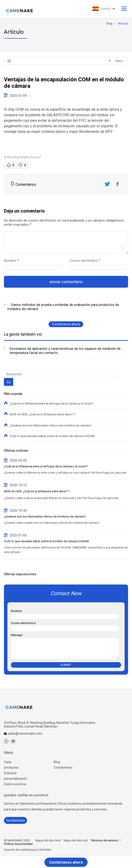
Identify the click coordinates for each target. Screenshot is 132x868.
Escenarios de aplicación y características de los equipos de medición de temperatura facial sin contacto (65, 351)
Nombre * (13, 261)
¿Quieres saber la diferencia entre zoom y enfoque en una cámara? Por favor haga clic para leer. (65, 473)
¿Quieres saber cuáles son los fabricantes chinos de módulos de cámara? (52, 523)
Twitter (107, 184)
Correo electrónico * (87, 261)
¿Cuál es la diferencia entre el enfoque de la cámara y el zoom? (52, 404)
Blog (57, 762)
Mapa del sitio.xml (76, 840)
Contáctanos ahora (66, 324)
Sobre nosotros (15, 784)
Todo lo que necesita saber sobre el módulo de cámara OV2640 (52, 436)
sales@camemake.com (25, 734)
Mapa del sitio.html (48, 840)
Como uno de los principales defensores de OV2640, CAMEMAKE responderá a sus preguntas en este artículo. (66, 550)
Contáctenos (63, 767)
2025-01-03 (18, 535)
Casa (8, 762)
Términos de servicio (104, 840)
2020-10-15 (18, 485)
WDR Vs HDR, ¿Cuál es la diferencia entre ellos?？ (43, 414)
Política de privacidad (18, 844)
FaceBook (118, 184)
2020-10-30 (18, 511)
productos (11, 767)
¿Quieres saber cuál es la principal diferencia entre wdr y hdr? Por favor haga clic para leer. (61, 498)
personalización (15, 779)
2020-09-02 (18, 460)
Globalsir (45, 850)
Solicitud (10, 773)
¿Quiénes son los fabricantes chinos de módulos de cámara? (51, 425)
